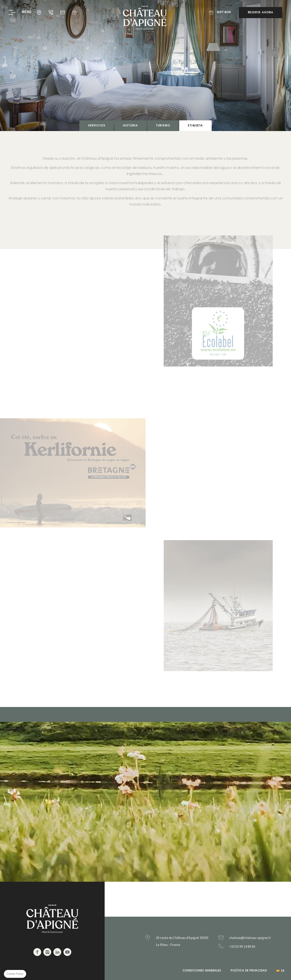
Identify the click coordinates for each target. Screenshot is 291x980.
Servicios (97, 126)
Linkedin (57, 952)
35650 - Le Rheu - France (39, 12)
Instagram (47, 952)
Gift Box (74, 12)
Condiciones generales (202, 971)
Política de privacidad (249, 971)
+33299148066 (251, 947)
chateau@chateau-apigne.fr (63, 12)
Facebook (37, 952)
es (283, 971)
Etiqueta (195, 126)
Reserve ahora (261, 13)
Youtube (67, 952)
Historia (130, 126)
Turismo (163, 126)
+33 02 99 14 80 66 (51, 12)
